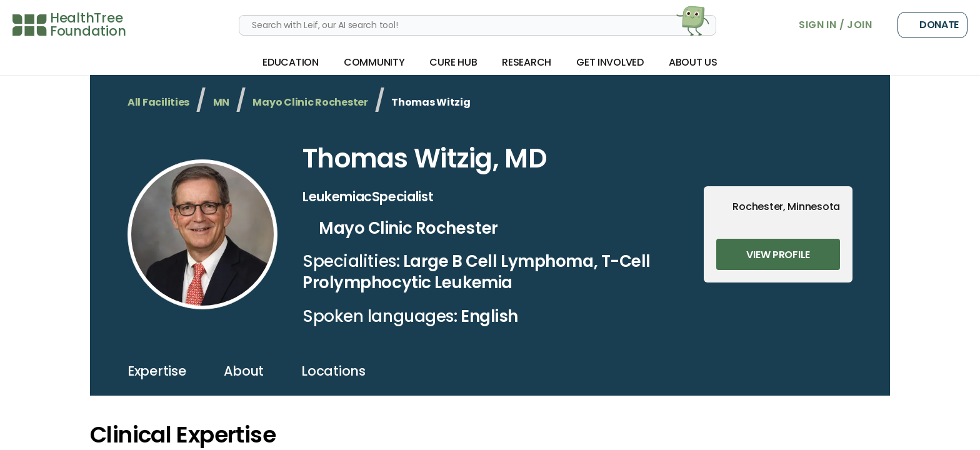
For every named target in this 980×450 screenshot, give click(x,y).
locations (333, 371)
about (244, 371)
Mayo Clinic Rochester (310, 102)
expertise (157, 371)
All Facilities (158, 102)
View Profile (778, 255)
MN (221, 102)
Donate (932, 25)
